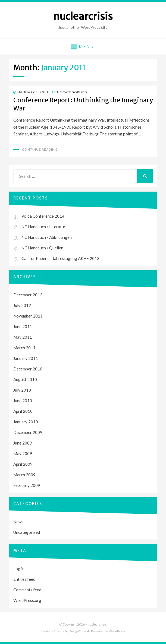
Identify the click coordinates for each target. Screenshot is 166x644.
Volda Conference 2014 (43, 216)
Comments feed (27, 590)
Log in (19, 569)
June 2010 (23, 401)
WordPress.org (27, 600)
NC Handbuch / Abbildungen (47, 237)
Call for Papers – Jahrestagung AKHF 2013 (60, 258)
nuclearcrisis (83, 16)
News (18, 522)
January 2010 (26, 422)
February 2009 (27, 485)
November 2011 (28, 316)
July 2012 (22, 305)
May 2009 (23, 453)
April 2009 (23, 464)
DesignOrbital (79, 631)
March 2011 (24, 348)
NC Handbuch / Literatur (43, 227)
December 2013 (28, 295)
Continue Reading (40, 149)
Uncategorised (72, 92)
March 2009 (24, 475)
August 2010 (25, 379)
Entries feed (24, 579)
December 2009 (28, 432)
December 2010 (28, 369)
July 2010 (22, 390)
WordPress (117, 631)
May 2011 (23, 337)
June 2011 (23, 326)
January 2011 (26, 358)
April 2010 (23, 411)
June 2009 (23, 443)
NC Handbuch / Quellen (42, 248)
